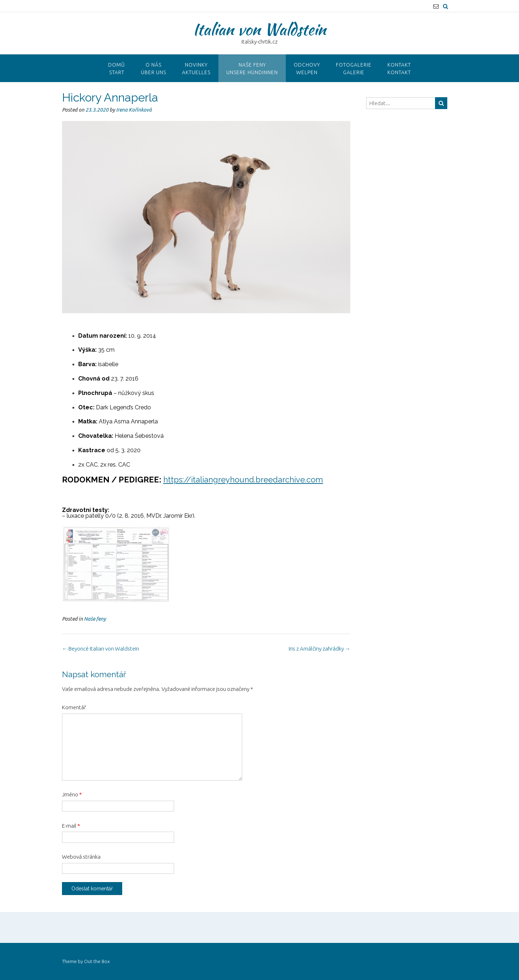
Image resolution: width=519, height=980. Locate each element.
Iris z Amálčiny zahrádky (320, 649)
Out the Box (97, 961)
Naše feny (95, 619)
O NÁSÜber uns (154, 69)
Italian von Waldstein (259, 29)
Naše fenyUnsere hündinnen (252, 69)
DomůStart (117, 69)
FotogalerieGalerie (354, 69)
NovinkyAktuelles (196, 69)
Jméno (72, 794)
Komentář (74, 707)
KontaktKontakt (399, 69)
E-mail (71, 826)
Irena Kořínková (134, 110)
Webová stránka (81, 857)
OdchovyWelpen (307, 69)
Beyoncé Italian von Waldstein (101, 649)
